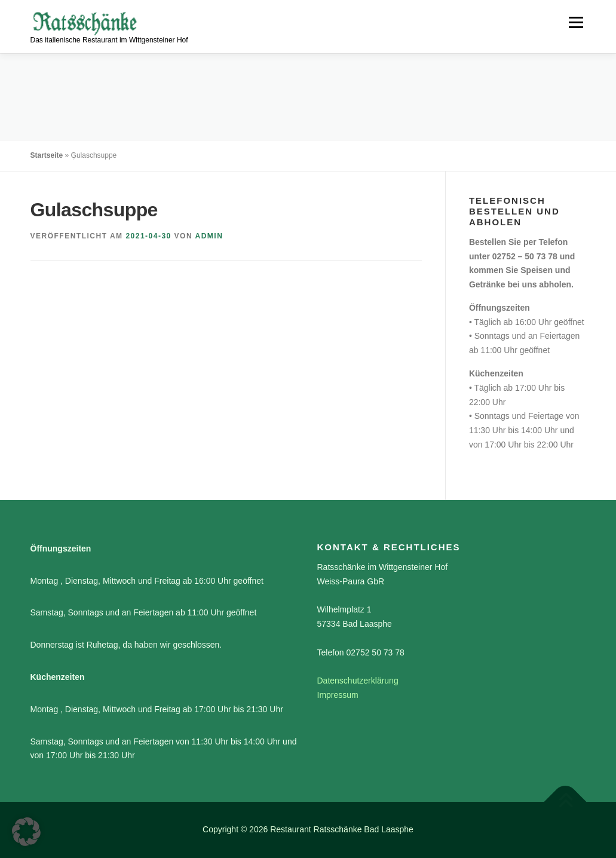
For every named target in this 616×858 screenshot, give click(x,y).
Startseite (47, 155)
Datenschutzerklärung (358, 681)
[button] (26, 832)
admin (209, 236)
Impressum (338, 695)
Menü (576, 22)
